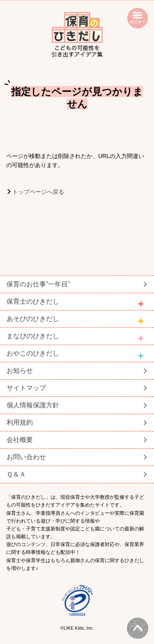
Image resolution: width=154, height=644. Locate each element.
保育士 (33, 301)
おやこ (33, 353)
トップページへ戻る (38, 192)
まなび (33, 336)
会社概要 (20, 440)
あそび (33, 319)
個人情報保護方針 (33, 405)
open (138, 18)
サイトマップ (26, 388)
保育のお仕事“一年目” (38, 284)
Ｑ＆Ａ (16, 474)
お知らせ (20, 371)
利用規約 (20, 422)
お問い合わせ (26, 457)
